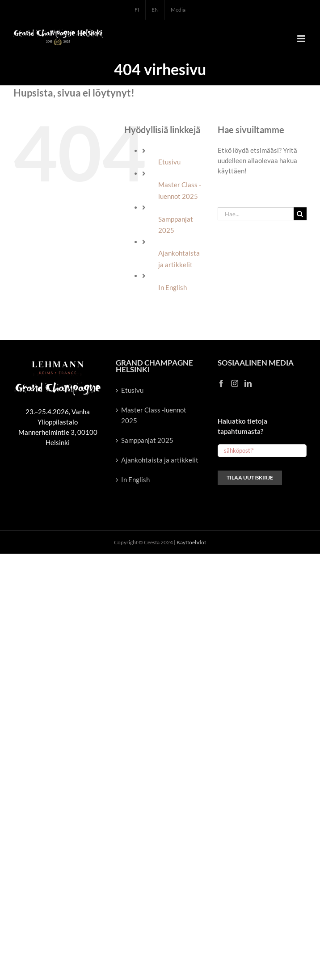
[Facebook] (221, 383)
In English (173, 287)
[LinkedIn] (248, 383)
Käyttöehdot (191, 542)
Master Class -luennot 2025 (154, 415)
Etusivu (169, 162)
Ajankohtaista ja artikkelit (160, 460)
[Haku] (300, 214)
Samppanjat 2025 (147, 440)
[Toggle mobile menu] (302, 39)
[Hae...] (256, 214)
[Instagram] (235, 383)
